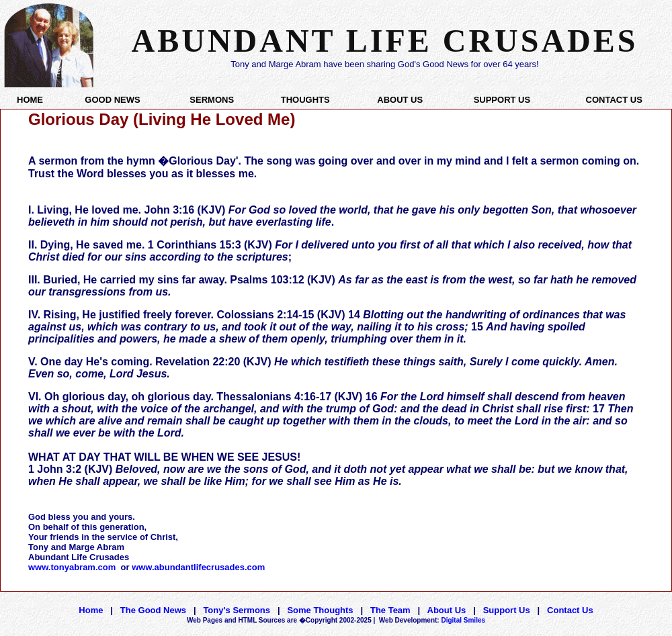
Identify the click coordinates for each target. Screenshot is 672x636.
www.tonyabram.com (72, 567)
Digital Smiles (432, 620)
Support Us (507, 610)
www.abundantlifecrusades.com (198, 567)
